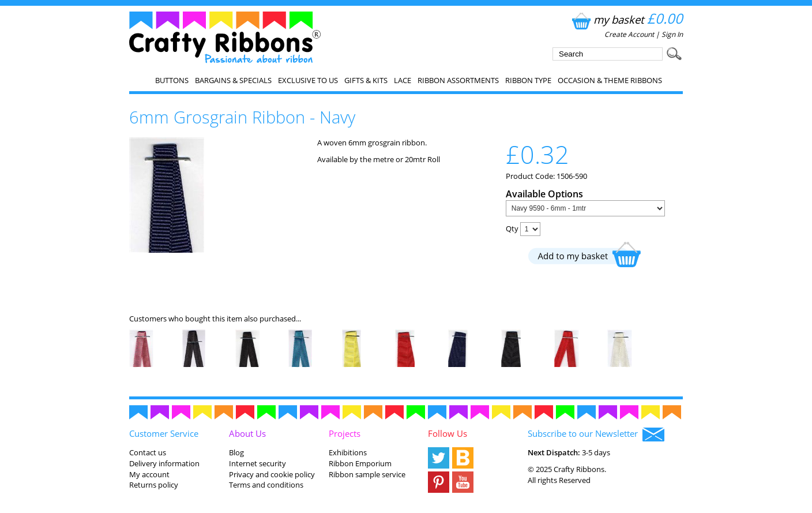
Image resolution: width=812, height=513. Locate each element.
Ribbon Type (528, 80)
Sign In (672, 34)
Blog (236, 452)
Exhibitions (348, 452)
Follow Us (448, 433)
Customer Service (164, 433)
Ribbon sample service (367, 474)
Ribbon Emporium (360, 463)
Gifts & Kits (366, 80)
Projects (345, 433)
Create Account (629, 34)
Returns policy (154, 485)
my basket (626, 19)
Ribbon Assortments (458, 80)
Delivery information (164, 463)
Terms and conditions (266, 485)
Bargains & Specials (233, 80)
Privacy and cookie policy (272, 474)
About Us (247, 433)
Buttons (172, 80)
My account (149, 474)
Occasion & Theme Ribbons (610, 80)
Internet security (257, 463)
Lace (403, 80)
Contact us (148, 452)
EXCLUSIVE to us (308, 80)
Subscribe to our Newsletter (596, 435)
